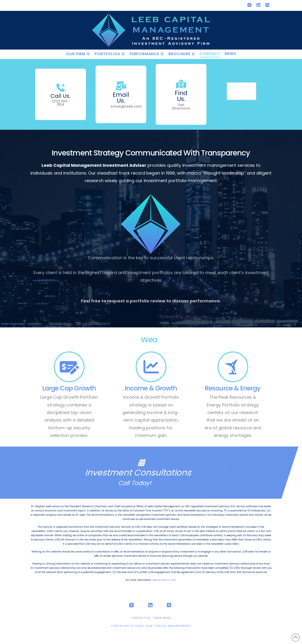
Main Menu (163, 618)
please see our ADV (164, 580)
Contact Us (140, 618)
